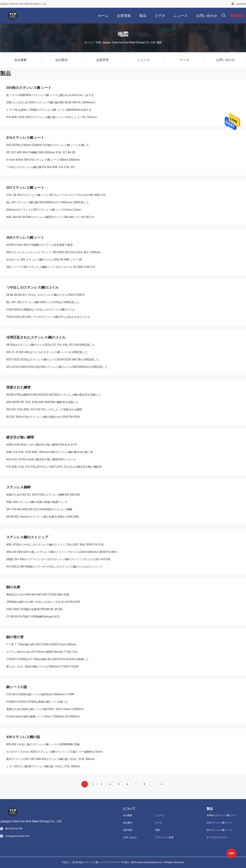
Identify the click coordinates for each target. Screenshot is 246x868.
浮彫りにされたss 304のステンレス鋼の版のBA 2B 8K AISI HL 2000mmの (51, 102)
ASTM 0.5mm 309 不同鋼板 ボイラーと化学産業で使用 (40, 245)
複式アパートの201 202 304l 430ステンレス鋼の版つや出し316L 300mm (50, 759)
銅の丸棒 (13, 587)
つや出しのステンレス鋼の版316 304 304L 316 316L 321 (41, 167)
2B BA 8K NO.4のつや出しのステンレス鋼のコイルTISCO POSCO (45, 295)
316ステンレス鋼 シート (25, 138)
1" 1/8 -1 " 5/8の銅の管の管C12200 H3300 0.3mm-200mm (41, 644)
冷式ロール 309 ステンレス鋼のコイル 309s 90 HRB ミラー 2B (44, 260)
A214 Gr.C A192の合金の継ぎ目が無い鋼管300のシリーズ (41, 459)
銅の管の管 (15, 637)
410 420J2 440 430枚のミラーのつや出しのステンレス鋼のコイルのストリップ (54, 567)
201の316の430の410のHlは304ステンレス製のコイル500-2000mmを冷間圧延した (57, 367)
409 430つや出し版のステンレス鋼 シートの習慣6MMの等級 (43, 744)
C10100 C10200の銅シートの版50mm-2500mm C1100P (40, 694)
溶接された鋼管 (18, 387)
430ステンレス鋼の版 (23, 737)
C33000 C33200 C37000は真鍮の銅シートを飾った (37, 702)
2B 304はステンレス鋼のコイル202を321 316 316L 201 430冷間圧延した (51, 345)
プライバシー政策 (164, 837)
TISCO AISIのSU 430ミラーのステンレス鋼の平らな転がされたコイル (48, 317)
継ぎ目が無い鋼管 (20, 437)
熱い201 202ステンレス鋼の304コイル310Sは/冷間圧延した (43, 302)
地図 (157, 830)
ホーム (88, 42)
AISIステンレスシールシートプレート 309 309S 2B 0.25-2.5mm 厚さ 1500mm (53, 252)
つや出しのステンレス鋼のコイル (32, 287)
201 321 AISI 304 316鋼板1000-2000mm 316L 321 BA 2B (41, 152)
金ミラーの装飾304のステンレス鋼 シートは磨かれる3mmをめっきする (50, 95)
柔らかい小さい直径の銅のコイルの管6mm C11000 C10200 (42, 666)
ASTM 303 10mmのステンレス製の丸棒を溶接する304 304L (43, 517)
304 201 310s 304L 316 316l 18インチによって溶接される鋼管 (44, 409)
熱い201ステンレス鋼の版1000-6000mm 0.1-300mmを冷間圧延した (48, 202)
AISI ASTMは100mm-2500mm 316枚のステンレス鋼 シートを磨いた (48, 145)
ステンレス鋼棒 (18, 487)
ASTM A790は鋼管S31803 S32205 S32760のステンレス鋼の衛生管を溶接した (54, 395)
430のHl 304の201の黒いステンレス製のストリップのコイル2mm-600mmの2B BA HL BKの (62, 552)
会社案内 (128, 823)
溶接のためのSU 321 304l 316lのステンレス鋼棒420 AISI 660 (43, 495)
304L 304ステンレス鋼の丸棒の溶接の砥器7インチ (37, 502)
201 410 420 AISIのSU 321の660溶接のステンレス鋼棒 (39, 509)
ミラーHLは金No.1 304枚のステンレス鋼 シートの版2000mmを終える (49, 110)
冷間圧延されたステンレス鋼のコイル (36, 337)
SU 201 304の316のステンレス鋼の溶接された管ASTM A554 (43, 417)
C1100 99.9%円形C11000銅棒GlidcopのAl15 (33, 617)
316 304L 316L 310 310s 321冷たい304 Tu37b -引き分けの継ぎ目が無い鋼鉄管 (54, 467)
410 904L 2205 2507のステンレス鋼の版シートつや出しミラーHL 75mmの (52, 117)
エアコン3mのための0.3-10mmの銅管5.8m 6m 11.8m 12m (42, 652)
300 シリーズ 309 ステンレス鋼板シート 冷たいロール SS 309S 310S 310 (51, 267)
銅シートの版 (17, 687)
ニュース (160, 815)
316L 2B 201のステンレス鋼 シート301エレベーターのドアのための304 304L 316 (56, 195)
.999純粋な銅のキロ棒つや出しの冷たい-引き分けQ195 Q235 (43, 602)
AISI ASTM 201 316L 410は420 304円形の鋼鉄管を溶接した (42, 402)
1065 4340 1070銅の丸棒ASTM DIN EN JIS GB (34, 609)
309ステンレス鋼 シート (25, 237)
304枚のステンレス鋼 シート (29, 88)
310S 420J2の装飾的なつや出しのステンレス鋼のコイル (41, 310)
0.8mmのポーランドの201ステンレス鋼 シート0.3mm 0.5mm (44, 210)
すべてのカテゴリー (217, 837)
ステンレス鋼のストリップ (27, 537)
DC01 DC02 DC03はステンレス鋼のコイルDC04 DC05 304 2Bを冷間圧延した (53, 359)
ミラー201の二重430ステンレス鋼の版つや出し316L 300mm (43, 766)
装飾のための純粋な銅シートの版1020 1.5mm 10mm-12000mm (45, 709)
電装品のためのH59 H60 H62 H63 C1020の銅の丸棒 (38, 594)
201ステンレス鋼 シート (25, 187)
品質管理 (128, 830)
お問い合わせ (130, 837)
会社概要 (128, 815)
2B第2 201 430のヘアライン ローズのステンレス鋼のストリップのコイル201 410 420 (58, 559)
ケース (159, 823)
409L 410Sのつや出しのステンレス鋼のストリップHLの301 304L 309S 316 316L (55, 545)
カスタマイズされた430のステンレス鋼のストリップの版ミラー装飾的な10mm (54, 752)
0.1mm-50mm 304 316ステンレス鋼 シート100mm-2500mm (43, 160)
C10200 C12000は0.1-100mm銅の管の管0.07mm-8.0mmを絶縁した (47, 659)
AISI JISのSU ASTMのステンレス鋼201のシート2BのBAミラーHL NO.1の (50, 217)
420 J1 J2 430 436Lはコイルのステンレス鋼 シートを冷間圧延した (47, 352)
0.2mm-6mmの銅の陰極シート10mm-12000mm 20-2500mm (43, 716)
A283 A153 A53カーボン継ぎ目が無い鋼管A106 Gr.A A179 (41, 445)
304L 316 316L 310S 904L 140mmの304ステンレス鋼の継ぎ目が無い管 (50, 452)
